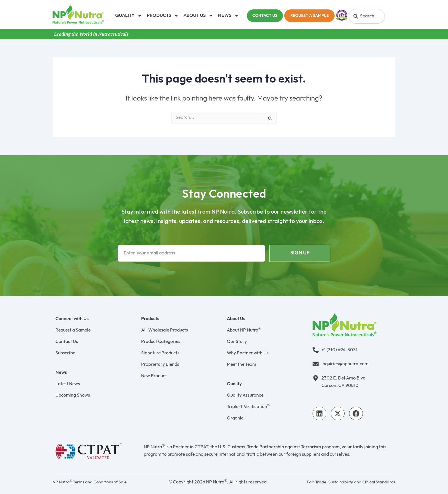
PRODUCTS (163, 16)
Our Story (237, 342)
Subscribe (65, 353)
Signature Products (160, 353)
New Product (154, 376)
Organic (235, 418)
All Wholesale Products (165, 330)
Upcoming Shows (73, 395)
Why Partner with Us (248, 353)
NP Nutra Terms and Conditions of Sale (93, 482)
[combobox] (367, 16)
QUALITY (129, 16)
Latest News (68, 384)
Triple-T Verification (249, 407)
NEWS (228, 16)
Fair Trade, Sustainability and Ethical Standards (348, 482)
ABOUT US (198, 16)
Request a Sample (74, 330)
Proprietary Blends (160, 365)
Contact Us (67, 342)
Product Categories (161, 342)
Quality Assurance (245, 395)
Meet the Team (242, 365)
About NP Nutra (244, 330)
